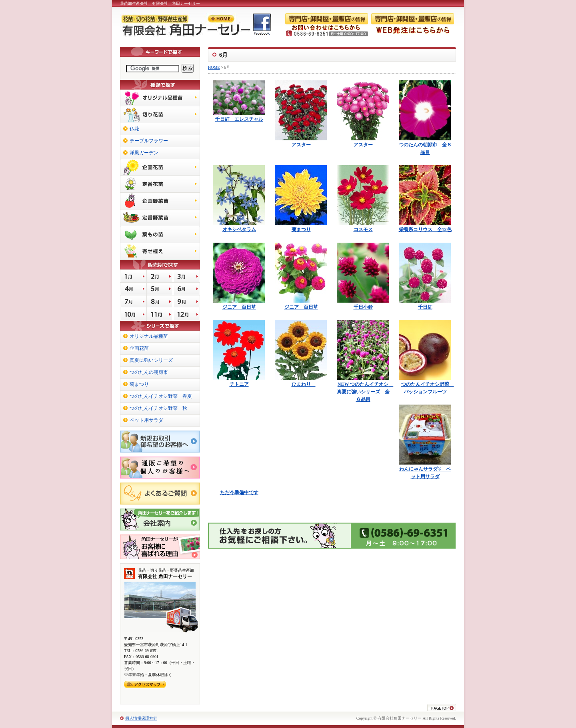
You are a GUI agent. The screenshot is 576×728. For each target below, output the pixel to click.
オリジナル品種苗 (149, 336)
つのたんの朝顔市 (149, 372)
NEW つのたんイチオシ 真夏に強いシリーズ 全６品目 (365, 392)
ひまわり (304, 384)
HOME (214, 67)
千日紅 (425, 307)
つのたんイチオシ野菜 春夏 (161, 396)
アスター (301, 145)
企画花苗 (139, 348)
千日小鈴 (363, 307)
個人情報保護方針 (141, 718)
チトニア (239, 384)
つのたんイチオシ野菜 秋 (158, 408)
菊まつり (301, 229)
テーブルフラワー (149, 141)
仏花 (134, 129)
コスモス (363, 229)
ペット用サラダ (146, 420)
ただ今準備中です (239, 493)
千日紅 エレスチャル (239, 119)
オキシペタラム (239, 229)
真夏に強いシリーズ (151, 360)
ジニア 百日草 (239, 307)
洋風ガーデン (144, 153)
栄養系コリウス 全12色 (425, 229)
